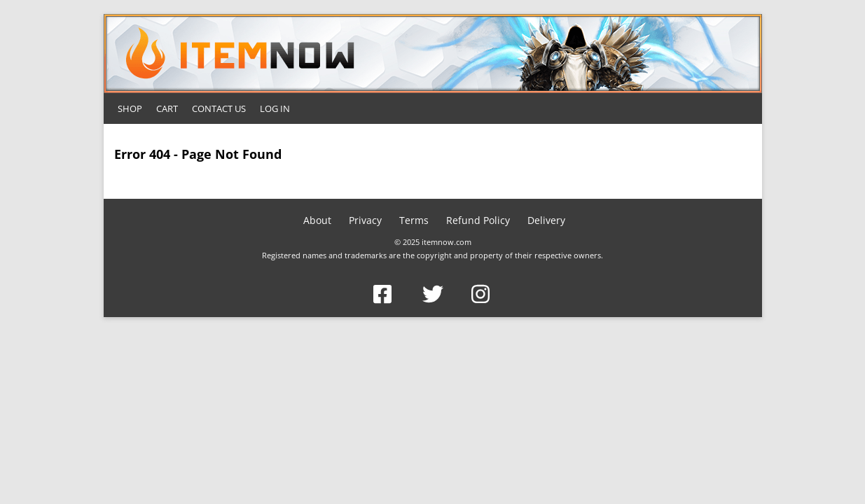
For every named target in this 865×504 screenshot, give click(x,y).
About (317, 220)
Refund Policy (478, 220)
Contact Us (219, 108)
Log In (275, 108)
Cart (167, 108)
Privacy (365, 220)
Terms (414, 220)
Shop (130, 108)
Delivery (546, 220)
